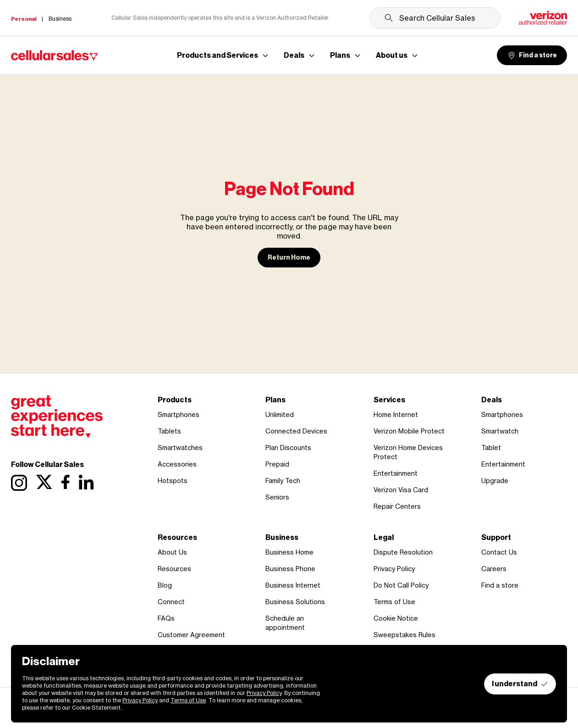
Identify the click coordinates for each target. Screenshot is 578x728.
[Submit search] (389, 18)
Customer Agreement (191, 635)
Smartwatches (180, 447)
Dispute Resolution (403, 552)
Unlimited (280, 414)
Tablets (169, 431)
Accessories (177, 464)
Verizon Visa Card (401, 490)
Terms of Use (394, 602)
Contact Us (499, 552)
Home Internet (396, 414)
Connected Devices (296, 431)
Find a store (532, 56)
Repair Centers (397, 506)
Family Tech (283, 481)
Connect (171, 602)
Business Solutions (295, 602)
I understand (520, 684)
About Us (172, 552)
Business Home (289, 552)
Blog (165, 585)
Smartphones (179, 414)
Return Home (289, 258)
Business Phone (290, 569)
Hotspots (173, 481)
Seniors (277, 497)
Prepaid (277, 464)
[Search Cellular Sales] (435, 18)
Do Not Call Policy (401, 585)
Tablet (491, 447)
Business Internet (293, 585)
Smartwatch (500, 431)
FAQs (166, 618)
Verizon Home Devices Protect (408, 452)
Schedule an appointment (285, 623)
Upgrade (495, 481)
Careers (494, 569)
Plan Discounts (288, 447)
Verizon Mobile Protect (409, 431)
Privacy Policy (394, 569)
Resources (174, 569)
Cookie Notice (396, 618)
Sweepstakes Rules (405, 635)
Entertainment (396, 473)
